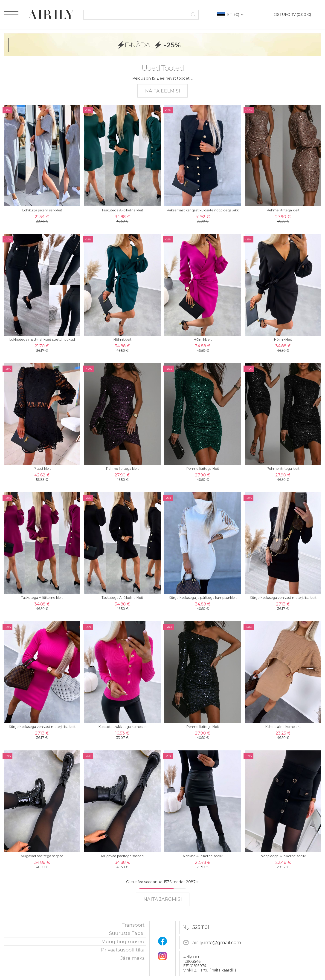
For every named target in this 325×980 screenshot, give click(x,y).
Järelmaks (132, 958)
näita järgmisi (163, 899)
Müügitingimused (123, 941)
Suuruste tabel (127, 933)
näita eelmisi (162, 91)
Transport (133, 925)
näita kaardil (223, 970)
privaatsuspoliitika (123, 950)
